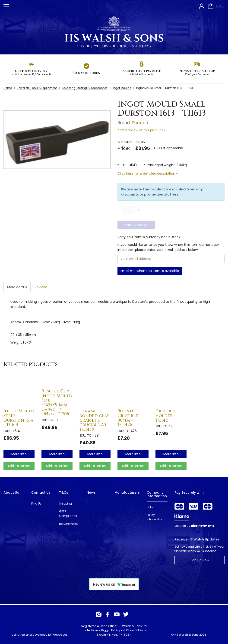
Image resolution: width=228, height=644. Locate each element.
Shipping (65, 504)
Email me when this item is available (150, 271)
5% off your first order (197, 74)
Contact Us (41, 492)
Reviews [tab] (41, 287)
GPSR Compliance (68, 514)
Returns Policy (69, 524)
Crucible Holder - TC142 (166, 416)
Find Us (36, 504)
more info (19, 454)
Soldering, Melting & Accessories (85, 88)
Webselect (60, 635)
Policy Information (155, 517)
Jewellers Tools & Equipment (37, 88)
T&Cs (64, 492)
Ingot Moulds (122, 88)
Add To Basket (136, 225)
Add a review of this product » (141, 130)
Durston (140, 123)
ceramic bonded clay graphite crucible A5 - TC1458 (94, 420)
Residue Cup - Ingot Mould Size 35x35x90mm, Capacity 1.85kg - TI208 (57, 403)
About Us (11, 492)
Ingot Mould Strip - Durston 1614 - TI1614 (19, 418)
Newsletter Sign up (197, 71)
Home (8, 88)
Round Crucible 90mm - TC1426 (128, 418)
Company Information (157, 494)
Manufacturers (127, 492)
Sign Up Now (199, 560)
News (91, 492)
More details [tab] (17, 287)
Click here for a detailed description (146, 174)
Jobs (150, 507)
